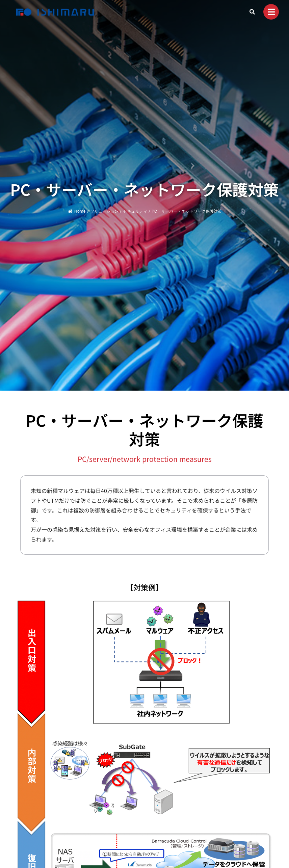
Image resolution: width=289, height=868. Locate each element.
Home (77, 211)
